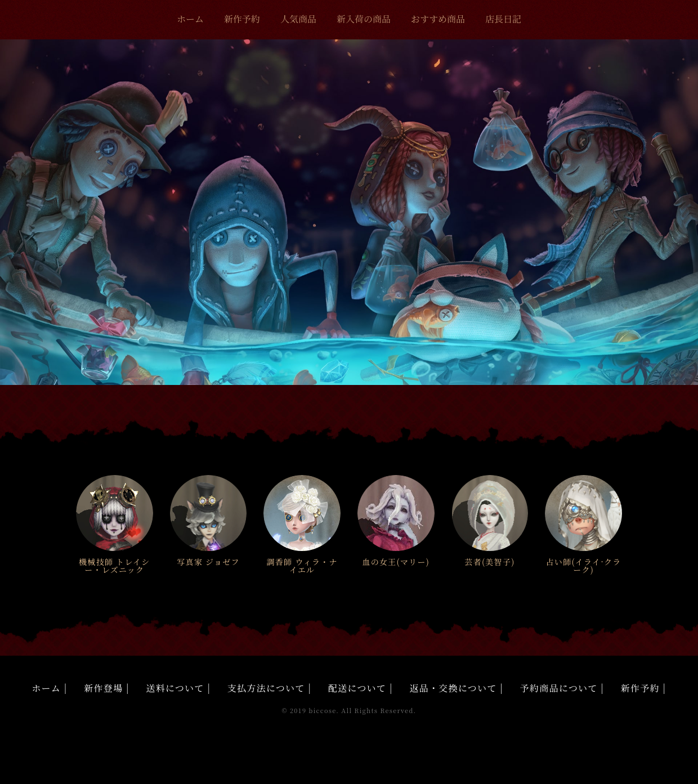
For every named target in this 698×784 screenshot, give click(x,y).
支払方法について (266, 688)
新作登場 (103, 688)
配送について (357, 688)
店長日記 (503, 19)
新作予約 (242, 19)
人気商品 (298, 19)
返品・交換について (453, 688)
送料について (175, 688)
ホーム (190, 19)
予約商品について (559, 688)
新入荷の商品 (364, 19)
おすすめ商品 (438, 19)
